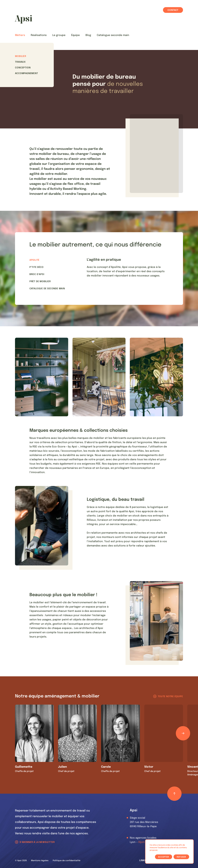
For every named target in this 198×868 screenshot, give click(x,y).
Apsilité (34, 260)
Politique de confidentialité (67, 861)
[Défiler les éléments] (183, 733)
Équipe (75, 35)
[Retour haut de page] (174, 794)
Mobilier (21, 56)
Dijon (141, 842)
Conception (23, 68)
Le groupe (59, 35)
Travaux (20, 62)
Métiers (20, 35)
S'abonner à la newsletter (37, 842)
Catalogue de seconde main (47, 289)
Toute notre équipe (170, 697)
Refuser (181, 857)
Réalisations (39, 35)
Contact (173, 10)
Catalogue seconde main (113, 35)
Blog (88, 35)
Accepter (164, 857)
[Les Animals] (23, 19)
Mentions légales (40, 861)
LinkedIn (145, 861)
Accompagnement (26, 73)
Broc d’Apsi (37, 274)
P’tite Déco (37, 267)
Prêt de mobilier (40, 282)
